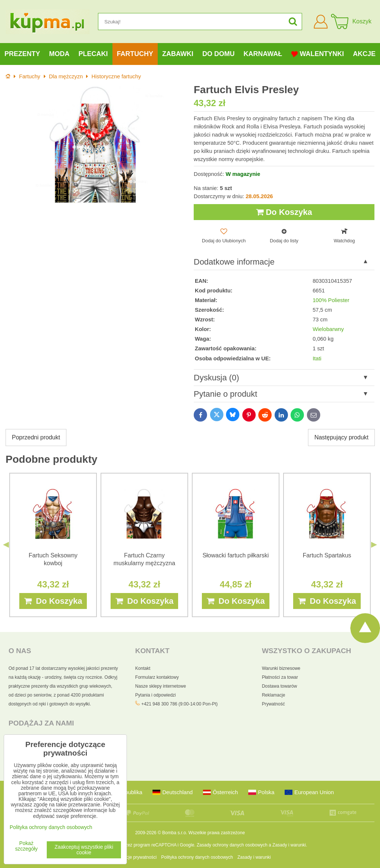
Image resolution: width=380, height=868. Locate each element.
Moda (59, 54)
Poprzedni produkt (36, 437)
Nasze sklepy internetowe (160, 686)
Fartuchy (135, 54)
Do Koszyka (284, 212)
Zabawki (178, 54)
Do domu (218, 54)
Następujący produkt (341, 437)
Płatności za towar (280, 677)
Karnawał (263, 54)
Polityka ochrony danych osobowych (197, 857)
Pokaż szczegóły (27, 846)
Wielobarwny (328, 329)
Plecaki (93, 54)
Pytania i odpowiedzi (155, 695)
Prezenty (22, 54)
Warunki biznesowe (281, 668)
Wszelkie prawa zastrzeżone (217, 833)
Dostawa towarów (280, 686)
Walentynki (318, 54)
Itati (317, 358)
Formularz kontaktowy (157, 677)
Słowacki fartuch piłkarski (236, 555)
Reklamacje (274, 695)
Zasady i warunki (289, 845)
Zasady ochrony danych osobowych (232, 845)
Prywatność (273, 704)
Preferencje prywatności (133, 857)
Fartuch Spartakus (327, 555)
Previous (6, 545)
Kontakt (143, 668)
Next (374, 545)
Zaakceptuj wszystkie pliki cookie (84, 850)
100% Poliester (331, 300)
